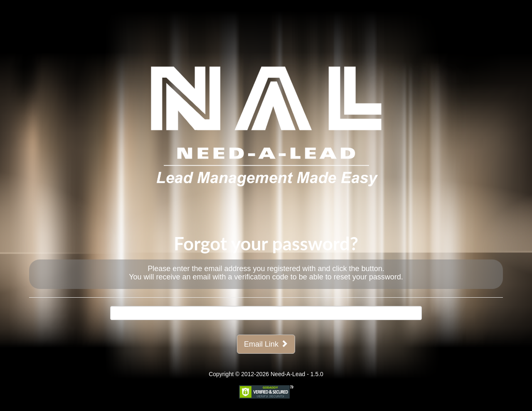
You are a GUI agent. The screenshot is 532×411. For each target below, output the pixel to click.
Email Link (266, 344)
